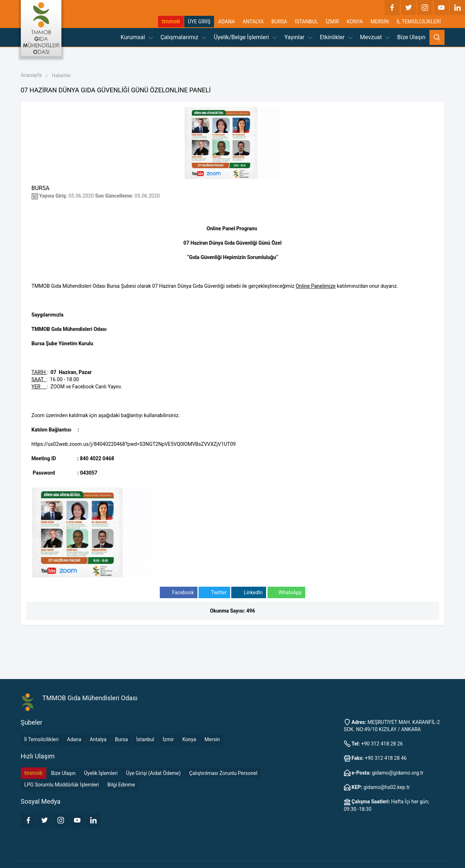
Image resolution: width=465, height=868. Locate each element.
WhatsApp (286, 593)
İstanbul (145, 739)
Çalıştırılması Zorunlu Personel (223, 773)
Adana (74, 739)
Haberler (61, 75)
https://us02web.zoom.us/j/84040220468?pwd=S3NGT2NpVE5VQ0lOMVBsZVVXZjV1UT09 (134, 444)
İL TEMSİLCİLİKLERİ (418, 22)
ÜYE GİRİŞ (199, 22)
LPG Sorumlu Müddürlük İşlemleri (62, 785)
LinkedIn (249, 593)
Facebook (179, 593)
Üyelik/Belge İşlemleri (245, 37)
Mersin (212, 739)
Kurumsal (137, 37)
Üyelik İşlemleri (101, 773)
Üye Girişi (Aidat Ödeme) (153, 773)
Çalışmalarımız (183, 37)
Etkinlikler (336, 37)
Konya (189, 739)
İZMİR (332, 22)
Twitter (214, 593)
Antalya (98, 739)
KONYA (355, 22)
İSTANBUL (306, 22)
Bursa (121, 739)
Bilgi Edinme (121, 785)
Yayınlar (298, 37)
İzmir (168, 739)
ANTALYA (253, 22)
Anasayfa (31, 75)
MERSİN (380, 22)
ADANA (227, 22)
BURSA (279, 22)
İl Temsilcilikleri (41, 739)
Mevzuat (375, 37)
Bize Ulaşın (411, 37)
